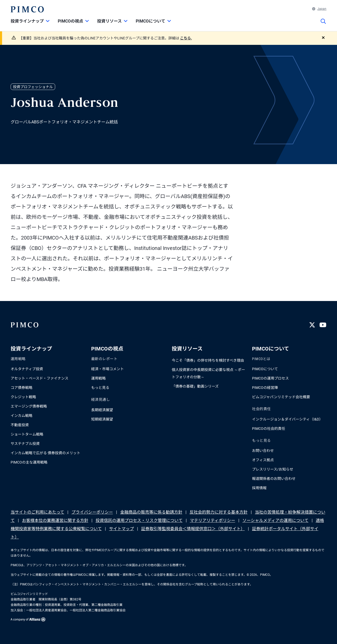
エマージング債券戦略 (29, 406)
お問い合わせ (263, 451)
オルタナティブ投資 (27, 369)
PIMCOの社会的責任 (269, 429)
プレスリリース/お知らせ (273, 469)
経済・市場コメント (107, 369)
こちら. (186, 38)
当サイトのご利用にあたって (37, 512)
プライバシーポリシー (92, 512)
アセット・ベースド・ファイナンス (40, 378)
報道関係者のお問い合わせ (274, 479)
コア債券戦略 (21, 388)
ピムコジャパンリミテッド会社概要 (281, 397)
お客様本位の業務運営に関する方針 (55, 520)
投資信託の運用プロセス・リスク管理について (139, 520)
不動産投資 (20, 425)
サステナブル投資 (25, 444)
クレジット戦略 (23, 397)
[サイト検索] (323, 25)
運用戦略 (98, 378)
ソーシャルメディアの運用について (275, 520)
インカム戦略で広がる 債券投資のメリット (45, 453)
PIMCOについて (265, 369)
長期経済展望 (102, 410)
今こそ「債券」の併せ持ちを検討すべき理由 (208, 360)
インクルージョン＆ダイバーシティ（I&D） (287, 419)
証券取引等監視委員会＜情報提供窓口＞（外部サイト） (193, 529)
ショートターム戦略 (27, 434)
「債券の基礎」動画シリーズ (195, 386)
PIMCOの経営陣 (265, 388)
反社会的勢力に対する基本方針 (219, 512)
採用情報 (259, 488)
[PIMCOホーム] (27, 9)
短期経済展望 (102, 419)
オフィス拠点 (263, 460)
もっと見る (100, 388)
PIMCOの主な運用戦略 (29, 462)
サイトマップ (121, 529)
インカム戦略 (21, 416)
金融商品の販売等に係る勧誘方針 (151, 512)
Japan (319, 9)
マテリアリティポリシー (213, 520)
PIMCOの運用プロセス (270, 378)
